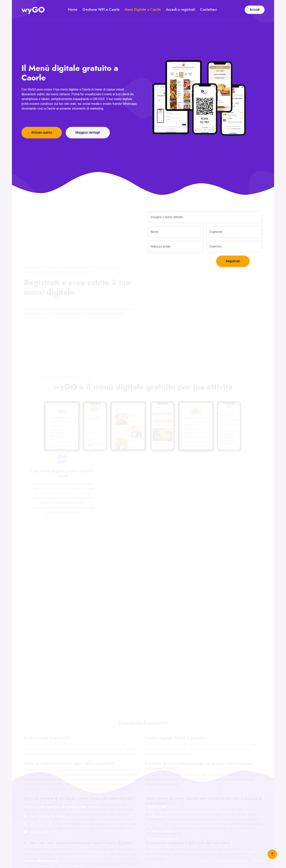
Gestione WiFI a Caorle (101, 10)
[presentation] (178, 263)
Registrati (233, 261)
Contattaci (208, 10)
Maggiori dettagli (88, 133)
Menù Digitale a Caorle (143, 10)
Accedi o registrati (180, 10)
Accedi (255, 10)
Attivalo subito (42, 133)
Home (73, 10)
